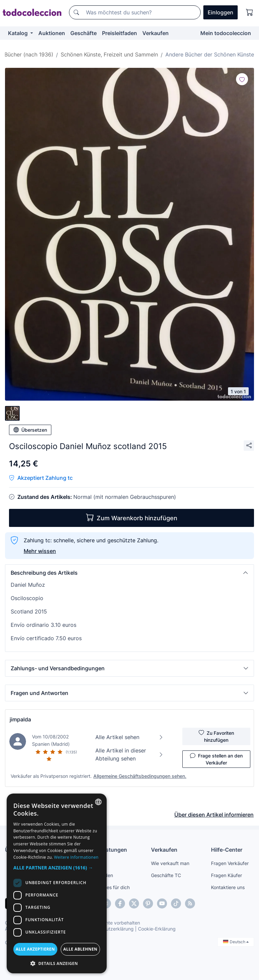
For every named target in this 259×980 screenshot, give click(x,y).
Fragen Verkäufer (230, 863)
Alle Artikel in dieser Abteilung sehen (129, 754)
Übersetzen (30, 430)
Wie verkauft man (170, 863)
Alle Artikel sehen (129, 737)
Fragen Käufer (226, 875)
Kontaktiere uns (228, 887)
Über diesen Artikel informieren (214, 815)
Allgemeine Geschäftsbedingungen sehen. (140, 776)
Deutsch (236, 942)
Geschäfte (83, 33)
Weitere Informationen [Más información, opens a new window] (76, 857)
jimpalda (20, 719)
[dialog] (57, 883)
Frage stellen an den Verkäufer (216, 759)
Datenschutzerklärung (109, 929)
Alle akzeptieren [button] (35, 949)
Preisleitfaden (119, 33)
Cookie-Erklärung (157, 929)
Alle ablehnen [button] (80, 949)
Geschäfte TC (166, 875)
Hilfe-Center (227, 850)
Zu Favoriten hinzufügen (216, 736)
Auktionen (52, 33)
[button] (129, 573)
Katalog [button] (18, 33)
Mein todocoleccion (226, 33)
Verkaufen (155, 33)
